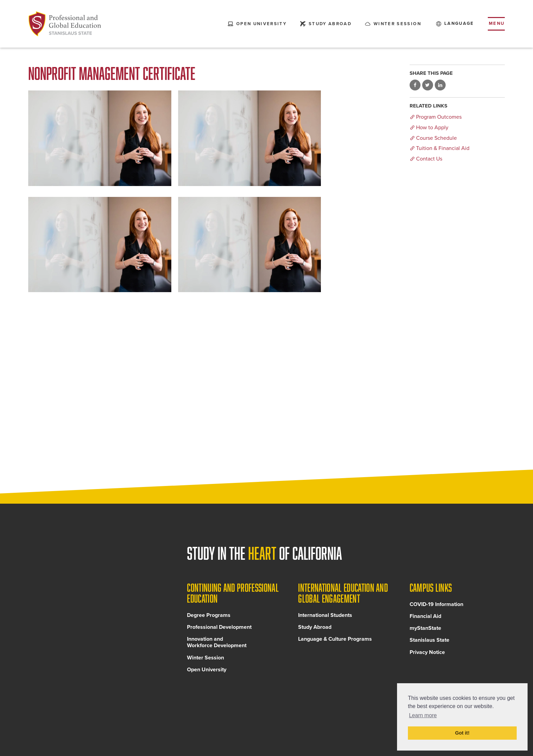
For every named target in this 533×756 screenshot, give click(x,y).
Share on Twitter (428, 85)
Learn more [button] (423, 715)
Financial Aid (425, 616)
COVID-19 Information (436, 604)
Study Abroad (315, 627)
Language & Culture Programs (335, 639)
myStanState (425, 628)
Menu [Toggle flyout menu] (497, 23)
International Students (325, 615)
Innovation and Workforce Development (217, 642)
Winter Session (205, 658)
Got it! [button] (462, 733)
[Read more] (100, 138)
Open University (207, 670)
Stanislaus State (429, 640)
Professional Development (219, 627)
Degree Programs (209, 615)
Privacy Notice (427, 652)
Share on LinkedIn (440, 85)
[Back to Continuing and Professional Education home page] (65, 24)
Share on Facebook (415, 85)
